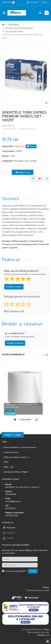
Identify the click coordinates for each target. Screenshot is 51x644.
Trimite (33, 571)
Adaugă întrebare (27, 129)
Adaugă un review (14, 287)
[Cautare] (40, 13)
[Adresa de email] (20, 565)
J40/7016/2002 (12, 516)
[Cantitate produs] (4, 172)
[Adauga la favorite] (40, 179)
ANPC (6, 462)
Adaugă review (9, 129)
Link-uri (45, 2)
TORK (12, 156)
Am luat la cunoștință (15, 571)
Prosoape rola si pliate (14, 31)
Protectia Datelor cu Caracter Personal (20, 447)
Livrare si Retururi (11, 452)
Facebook (9, 528)
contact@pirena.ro (13, 501)
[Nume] (20, 559)
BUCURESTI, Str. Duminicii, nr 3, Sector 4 (22, 487)
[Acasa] (3, 25)
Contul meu (33, 2)
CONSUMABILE (13, 25)
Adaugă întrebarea (15, 343)
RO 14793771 (10, 509)
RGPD (24, 571)
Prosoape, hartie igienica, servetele (19, 28)
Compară (8, 2)
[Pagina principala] (17, 13)
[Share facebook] (33, 179)
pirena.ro (40, 630)
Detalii (31, 146)
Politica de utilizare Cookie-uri (16, 457)
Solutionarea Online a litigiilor (16, 472)
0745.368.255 (11, 494)
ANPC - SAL (9, 467)
